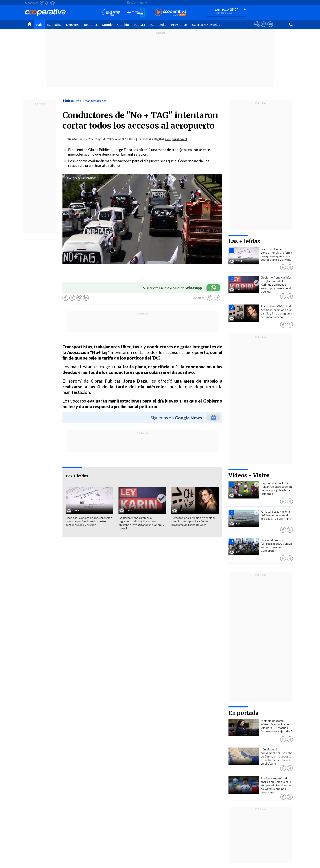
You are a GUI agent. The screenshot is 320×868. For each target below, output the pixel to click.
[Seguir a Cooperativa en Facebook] (42, 3)
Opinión (123, 25)
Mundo (107, 25)
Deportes (73, 25)
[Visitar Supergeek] (270, 28)
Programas (179, 25)
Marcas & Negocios (206, 25)
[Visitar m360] (264, 28)
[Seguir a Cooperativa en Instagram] (53, 3)
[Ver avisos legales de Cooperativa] (257, 28)
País (39, 25)
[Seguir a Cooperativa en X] (47, 3)
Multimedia (158, 25)
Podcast (139, 25)
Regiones (91, 25)
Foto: (69, 178)
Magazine (54, 25)
